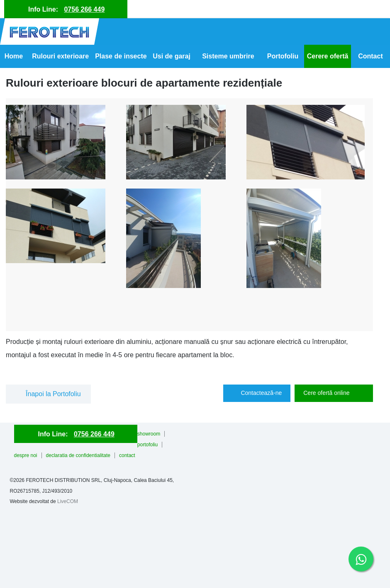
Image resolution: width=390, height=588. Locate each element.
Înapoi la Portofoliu (53, 394)
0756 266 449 (84, 9)
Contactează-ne (261, 393)
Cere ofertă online (326, 393)
